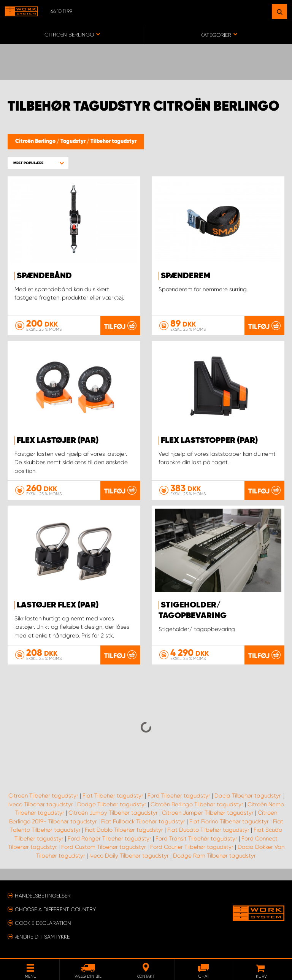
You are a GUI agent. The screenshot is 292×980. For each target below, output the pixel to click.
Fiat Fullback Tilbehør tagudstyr (143, 821)
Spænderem (186, 276)
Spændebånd (44, 276)
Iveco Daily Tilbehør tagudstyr (129, 856)
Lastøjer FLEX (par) (58, 605)
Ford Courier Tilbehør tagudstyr (192, 847)
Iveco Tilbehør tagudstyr (41, 804)
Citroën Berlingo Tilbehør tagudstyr (197, 804)
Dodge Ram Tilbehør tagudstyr (214, 856)
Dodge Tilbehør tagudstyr (112, 804)
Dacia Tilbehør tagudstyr (248, 796)
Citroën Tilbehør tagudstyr (43, 796)
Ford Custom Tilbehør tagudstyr (104, 847)
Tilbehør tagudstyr (113, 141)
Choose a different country (55, 909)
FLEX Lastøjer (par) (58, 441)
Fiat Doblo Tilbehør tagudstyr (124, 830)
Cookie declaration (43, 923)
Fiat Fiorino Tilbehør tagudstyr (229, 821)
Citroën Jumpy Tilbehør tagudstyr (113, 813)
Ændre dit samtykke (42, 937)
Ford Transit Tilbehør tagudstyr (196, 839)
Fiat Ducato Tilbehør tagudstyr (208, 830)
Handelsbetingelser (43, 896)
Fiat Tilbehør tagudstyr (113, 796)
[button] (38, 163)
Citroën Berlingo (36, 141)
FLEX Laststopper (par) (209, 441)
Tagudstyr (74, 141)
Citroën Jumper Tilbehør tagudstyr (208, 813)
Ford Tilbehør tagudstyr (179, 796)
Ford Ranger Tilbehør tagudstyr (109, 839)
